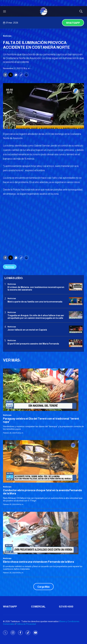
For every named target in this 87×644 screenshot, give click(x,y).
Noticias (7, 36)
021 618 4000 (66, 607)
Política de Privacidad (26, 624)
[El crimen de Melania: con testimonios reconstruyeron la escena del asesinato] (76, 287)
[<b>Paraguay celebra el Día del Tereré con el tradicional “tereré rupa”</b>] (43, 390)
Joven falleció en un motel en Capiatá (27, 330)
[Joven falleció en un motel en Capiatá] (76, 329)
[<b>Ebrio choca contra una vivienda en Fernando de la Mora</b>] (43, 533)
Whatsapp (73, 23)
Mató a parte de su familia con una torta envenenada (35, 302)
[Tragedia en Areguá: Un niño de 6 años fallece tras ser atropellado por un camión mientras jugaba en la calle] (76, 315)
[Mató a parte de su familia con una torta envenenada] (76, 301)
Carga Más (43, 587)
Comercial (38, 607)
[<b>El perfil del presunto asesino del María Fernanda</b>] (76, 343)
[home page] (44, 11)
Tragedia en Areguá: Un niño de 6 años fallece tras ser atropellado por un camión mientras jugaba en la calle (36, 317)
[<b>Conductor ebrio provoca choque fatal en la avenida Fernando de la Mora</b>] (43, 461)
